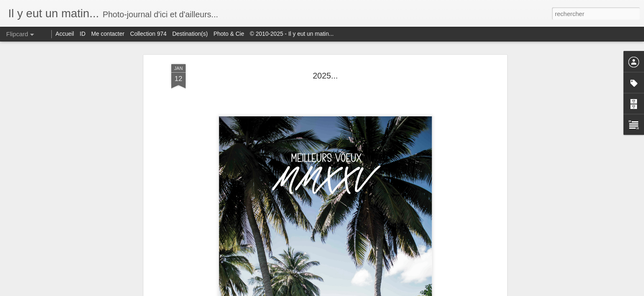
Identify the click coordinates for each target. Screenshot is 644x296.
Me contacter (108, 34)
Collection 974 (148, 34)
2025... (325, 76)
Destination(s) (190, 34)
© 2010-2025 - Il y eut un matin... (292, 34)
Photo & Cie (229, 34)
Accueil (65, 34)
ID (83, 34)
